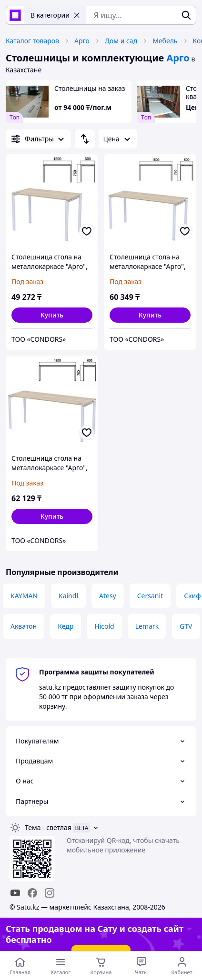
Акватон (24, 626)
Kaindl (68, 596)
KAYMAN (24, 596)
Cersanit (150, 596)
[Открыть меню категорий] (61, 966)
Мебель (165, 41)
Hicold (104, 626)
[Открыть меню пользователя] (182, 966)
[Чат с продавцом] (141, 966)
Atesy (108, 596)
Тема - (48, 827)
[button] (52, 315)
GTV (186, 626)
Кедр (66, 626)
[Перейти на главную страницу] (20, 966)
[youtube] (15, 893)
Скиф (192, 596)
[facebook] (32, 893)
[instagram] (50, 893)
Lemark (147, 626)
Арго (82, 41)
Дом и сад (121, 41)
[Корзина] (101, 966)
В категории (55, 15)
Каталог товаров (32, 41)
